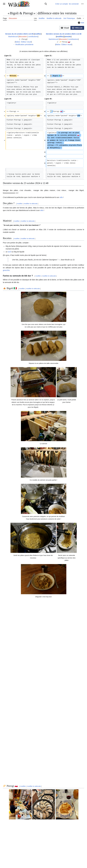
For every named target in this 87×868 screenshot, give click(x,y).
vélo (61, 197)
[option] (65, 28)
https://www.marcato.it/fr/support (15, 814)
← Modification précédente (23, 44)
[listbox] (72, 28)
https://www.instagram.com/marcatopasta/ (19, 835)
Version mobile (52, 859)
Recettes (16, 840)
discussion (23, 37)
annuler (68, 37)
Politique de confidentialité (11, 859)
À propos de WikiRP (28, 859)
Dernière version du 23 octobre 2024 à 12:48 (64, 34)
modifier (38, 34)
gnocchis (6, 270)
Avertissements (41, 859)
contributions (33, 37)
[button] (65, 28)
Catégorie (7, 840)
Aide (81, 23)
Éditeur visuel (26, 42)
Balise (18, 42)
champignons (11, 807)
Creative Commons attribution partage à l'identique (44, 855)
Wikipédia (36, 745)
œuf (9, 252)
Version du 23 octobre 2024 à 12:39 (19, 34)
